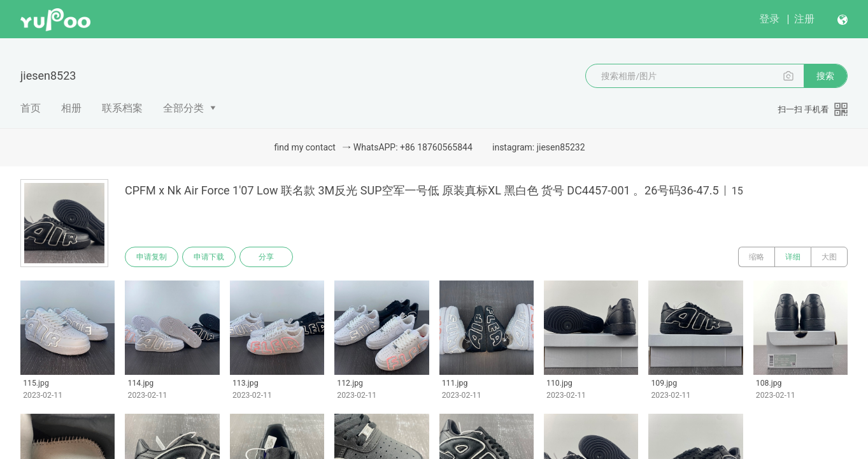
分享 (266, 257)
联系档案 (122, 108)
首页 (31, 108)
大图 (829, 257)
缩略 (757, 257)
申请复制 (152, 257)
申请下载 (209, 257)
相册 (71, 108)
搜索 (825, 76)
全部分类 (183, 108)
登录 (769, 19)
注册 (804, 19)
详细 (793, 257)
